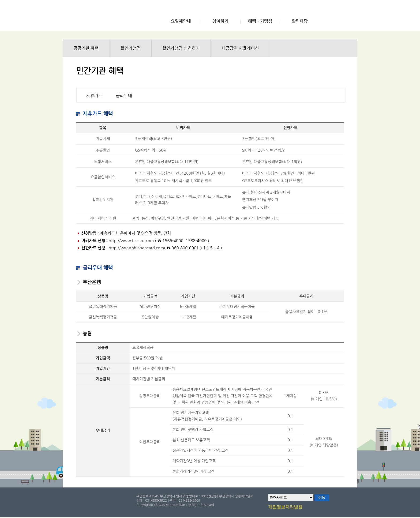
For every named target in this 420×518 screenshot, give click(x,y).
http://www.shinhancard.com (136, 248)
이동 (322, 498)
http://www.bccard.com (131, 241)
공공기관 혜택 (86, 48)
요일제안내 (181, 21)
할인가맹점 (131, 48)
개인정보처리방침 (285, 507)
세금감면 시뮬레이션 (240, 48)
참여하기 (220, 21)
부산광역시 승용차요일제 (102, 17)
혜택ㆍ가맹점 (260, 21)
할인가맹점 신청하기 (181, 48)
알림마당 (300, 21)
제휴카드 (94, 96)
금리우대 (124, 96)
